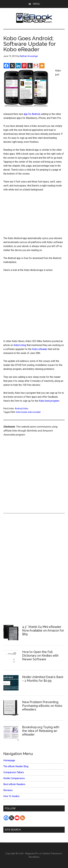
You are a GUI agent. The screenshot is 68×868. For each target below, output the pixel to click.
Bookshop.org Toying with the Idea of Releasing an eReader (41, 731)
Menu (36, 4)
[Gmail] (36, 66)
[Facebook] (6, 66)
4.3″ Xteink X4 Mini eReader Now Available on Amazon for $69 (43, 630)
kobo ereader (34, 412)
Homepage (9, 760)
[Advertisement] (34, 215)
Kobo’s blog (20, 345)
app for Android (32, 114)
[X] (12, 66)
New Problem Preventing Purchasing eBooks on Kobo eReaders (42, 706)
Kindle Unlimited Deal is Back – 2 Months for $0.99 (43, 679)
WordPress (34, 857)
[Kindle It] (30, 66)
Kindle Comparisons (14, 778)
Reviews (8, 790)
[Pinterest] (24, 66)
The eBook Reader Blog (16, 766)
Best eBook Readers (14, 784)
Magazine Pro (32, 853)
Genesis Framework (52, 853)
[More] (42, 66)
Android (19, 409)
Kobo (26, 409)
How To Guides (11, 796)
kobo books (22, 412)
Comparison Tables (14, 772)
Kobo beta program (49, 401)
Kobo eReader (40, 349)
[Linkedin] (18, 66)
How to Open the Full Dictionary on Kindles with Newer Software (40, 656)
